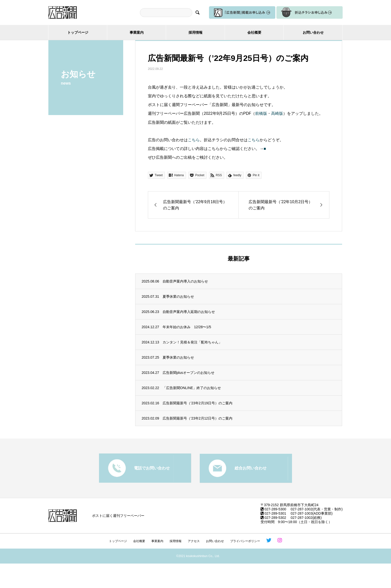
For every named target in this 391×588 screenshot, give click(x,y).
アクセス (194, 541)
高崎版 (277, 113)
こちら (194, 140)
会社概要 (254, 32)
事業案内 (137, 32)
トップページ (78, 32)
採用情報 (195, 32)
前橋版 (261, 113)
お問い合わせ (313, 32)
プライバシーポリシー (245, 541)
